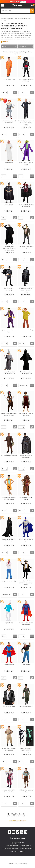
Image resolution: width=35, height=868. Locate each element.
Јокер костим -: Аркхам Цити (9, 331)
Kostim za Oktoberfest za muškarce (26, 791)
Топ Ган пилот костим (26, 706)
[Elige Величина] (4, 92)
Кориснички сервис (17, 838)
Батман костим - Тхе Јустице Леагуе (26, 456)
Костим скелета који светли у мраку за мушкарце (26, 750)
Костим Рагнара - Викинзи (9, 455)
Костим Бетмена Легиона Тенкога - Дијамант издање (26, 290)
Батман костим (9, 205)
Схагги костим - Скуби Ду (26, 330)
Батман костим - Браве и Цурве (26, 540)
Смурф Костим (9, 623)
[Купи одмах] (15, 92)
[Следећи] (27, 815)
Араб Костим (9, 163)
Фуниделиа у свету (17, 843)
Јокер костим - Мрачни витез (26, 164)
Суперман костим (9, 665)
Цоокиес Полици (27, 849)
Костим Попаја (26, 665)
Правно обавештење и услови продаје (18, 846)
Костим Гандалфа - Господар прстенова (9, 373)
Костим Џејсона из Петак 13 (26, 247)
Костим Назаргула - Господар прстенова (26, 373)
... (1, 16)
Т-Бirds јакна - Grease (9, 706)
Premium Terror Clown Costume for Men (9, 791)
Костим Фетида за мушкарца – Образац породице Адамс (9, 248)
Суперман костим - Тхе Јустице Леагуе (26, 624)
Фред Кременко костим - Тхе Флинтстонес (9, 498)
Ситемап (15, 852)
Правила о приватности (12, 849)
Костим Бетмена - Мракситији (9, 289)
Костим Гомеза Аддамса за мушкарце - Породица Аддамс (26, 123)
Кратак (4, 46)
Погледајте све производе (18, 820)
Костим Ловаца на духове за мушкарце (9, 749)
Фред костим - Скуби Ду (9, 581)
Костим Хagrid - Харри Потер (26, 498)
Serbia (22, 852)
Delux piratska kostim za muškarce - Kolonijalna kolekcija (26, 583)
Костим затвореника (9, 79)
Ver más (5, 42)
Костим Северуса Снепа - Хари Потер (9, 540)
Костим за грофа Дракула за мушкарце (26, 205)
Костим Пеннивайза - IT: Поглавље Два (9, 122)
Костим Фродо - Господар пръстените (26, 415)
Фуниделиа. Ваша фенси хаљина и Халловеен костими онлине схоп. (17, 5)
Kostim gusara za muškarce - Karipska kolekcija (9, 415)
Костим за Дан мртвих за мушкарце (26, 80)
